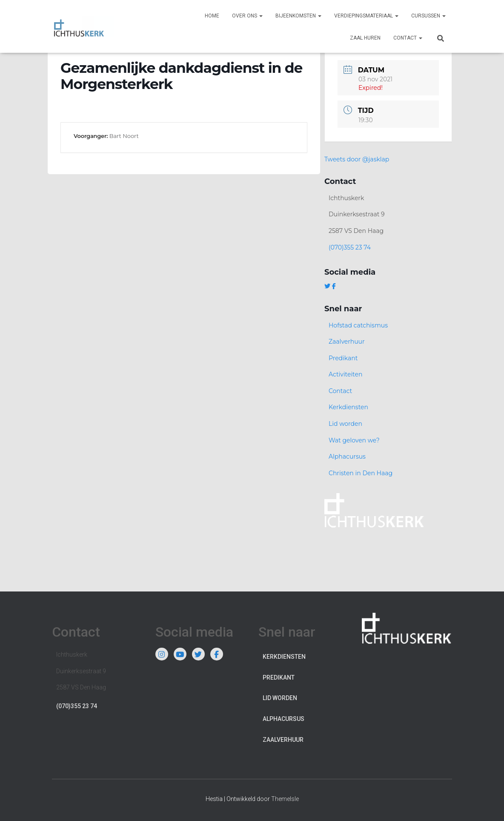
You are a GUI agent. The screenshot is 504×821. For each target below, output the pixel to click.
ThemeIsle (285, 799)
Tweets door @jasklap (357, 159)
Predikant (343, 358)
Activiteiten (345, 374)
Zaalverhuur (347, 342)
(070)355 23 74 (350, 247)
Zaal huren (365, 38)
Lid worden (345, 424)
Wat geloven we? (354, 440)
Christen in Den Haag (361, 473)
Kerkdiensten (348, 407)
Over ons (247, 16)
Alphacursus (347, 456)
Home (212, 16)
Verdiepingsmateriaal (366, 16)
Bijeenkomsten (298, 16)
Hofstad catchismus (358, 325)
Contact (408, 38)
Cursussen (428, 16)
